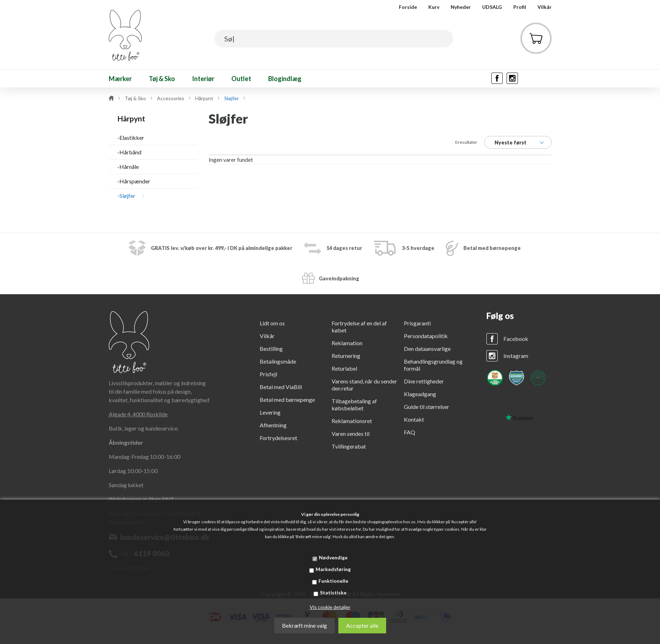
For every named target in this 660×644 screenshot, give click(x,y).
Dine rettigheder (424, 381)
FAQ (410, 432)
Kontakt (414, 419)
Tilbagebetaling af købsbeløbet (354, 404)
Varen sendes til (351, 434)
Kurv (434, 7)
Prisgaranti (417, 323)
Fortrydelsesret (278, 438)
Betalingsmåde (278, 361)
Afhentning (273, 425)
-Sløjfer (126, 196)
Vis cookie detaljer (330, 607)
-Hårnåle (128, 167)
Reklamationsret (352, 421)
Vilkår (545, 7)
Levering (270, 412)
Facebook (516, 339)
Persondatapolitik (426, 336)
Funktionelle (333, 581)
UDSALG (492, 7)
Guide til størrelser (427, 407)
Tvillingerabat (349, 446)
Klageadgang (420, 394)
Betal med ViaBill (281, 387)
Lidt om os (272, 323)
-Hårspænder (134, 181)
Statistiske (333, 592)
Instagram (516, 356)
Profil (520, 7)
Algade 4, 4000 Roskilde (138, 414)
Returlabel (344, 368)
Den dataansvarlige (427, 349)
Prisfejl (268, 374)
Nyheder (461, 7)
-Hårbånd (129, 152)
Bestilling (271, 349)
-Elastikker (131, 138)
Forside (408, 7)
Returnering (346, 356)
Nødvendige (333, 557)
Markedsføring (333, 569)
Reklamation (347, 343)
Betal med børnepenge (287, 400)
